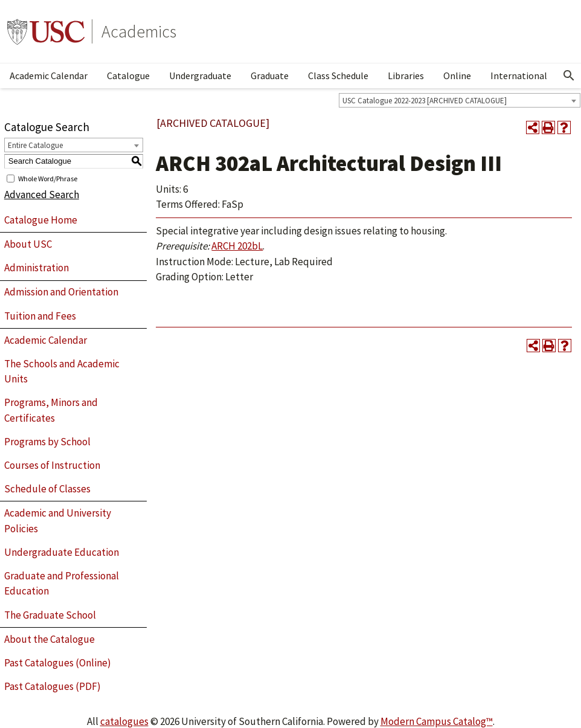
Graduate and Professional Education (62, 584)
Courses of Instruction (52, 465)
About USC (28, 244)
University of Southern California (46, 31)
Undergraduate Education (62, 552)
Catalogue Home (41, 220)
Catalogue (128, 76)
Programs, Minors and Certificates (51, 410)
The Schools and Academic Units (62, 372)
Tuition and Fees (40, 316)
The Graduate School (50, 615)
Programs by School (47, 442)
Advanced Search (42, 195)
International (519, 76)
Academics (139, 31)
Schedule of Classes (47, 489)
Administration (37, 268)
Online (457, 76)
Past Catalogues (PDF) (53, 686)
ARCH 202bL (237, 246)
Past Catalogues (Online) (58, 663)
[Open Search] (569, 76)
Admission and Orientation (61, 292)
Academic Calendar (49, 76)
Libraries (406, 76)
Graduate (270, 76)
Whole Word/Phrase (48, 178)
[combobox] (460, 100)
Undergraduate (200, 76)
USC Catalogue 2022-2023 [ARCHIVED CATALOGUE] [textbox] (425, 101)
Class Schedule (338, 76)
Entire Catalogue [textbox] (35, 145)
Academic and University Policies (58, 521)
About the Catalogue (50, 639)
